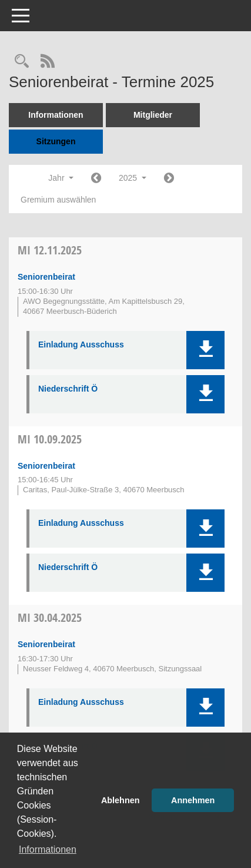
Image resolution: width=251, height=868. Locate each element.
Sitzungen (56, 141)
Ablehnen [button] (121, 800)
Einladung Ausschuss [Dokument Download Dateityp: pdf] (81, 344)
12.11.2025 (50, 250)
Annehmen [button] (193, 800)
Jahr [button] (61, 178)
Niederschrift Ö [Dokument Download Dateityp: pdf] (68, 389)
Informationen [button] (48, 849)
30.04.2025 (50, 617)
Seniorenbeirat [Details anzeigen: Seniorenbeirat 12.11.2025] (46, 277)
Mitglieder (153, 115)
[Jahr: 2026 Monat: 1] (169, 179)
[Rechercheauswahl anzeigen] (22, 62)
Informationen (56, 115)
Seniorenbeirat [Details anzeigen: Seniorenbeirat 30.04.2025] (46, 644)
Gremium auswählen (58, 200)
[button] (205, 350)
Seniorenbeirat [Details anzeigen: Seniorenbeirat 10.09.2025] (46, 466)
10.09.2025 (50, 439)
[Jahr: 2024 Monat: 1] (96, 179)
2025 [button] (133, 178)
